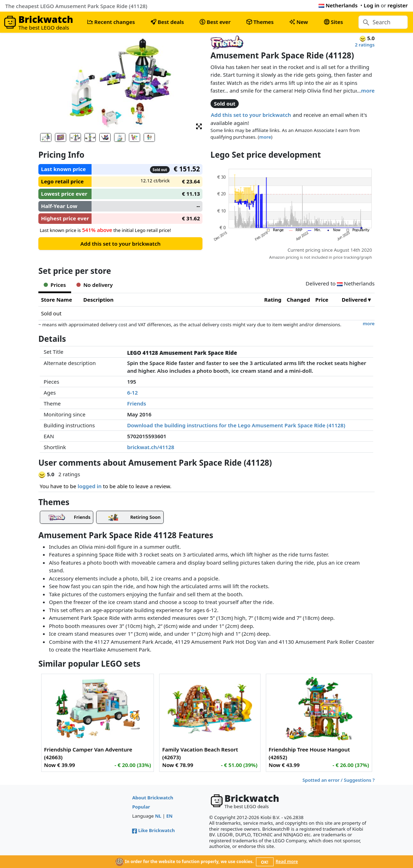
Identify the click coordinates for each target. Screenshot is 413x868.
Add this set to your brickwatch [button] (251, 115)
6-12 (133, 392)
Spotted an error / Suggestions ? (339, 780)
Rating (273, 300)
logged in (89, 486)
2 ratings (365, 45)
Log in (372, 5)
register (398, 5)
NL (158, 816)
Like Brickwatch (153, 830)
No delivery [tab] (95, 285)
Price (322, 300)
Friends (137, 403)
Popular (141, 807)
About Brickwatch (153, 798)
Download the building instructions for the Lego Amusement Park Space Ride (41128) (236, 425)
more (368, 90)
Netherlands (338, 5)
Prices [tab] (55, 285)
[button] (199, 126)
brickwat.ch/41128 (151, 447)
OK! (265, 862)
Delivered (354, 300)
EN (169, 816)
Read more (287, 861)
